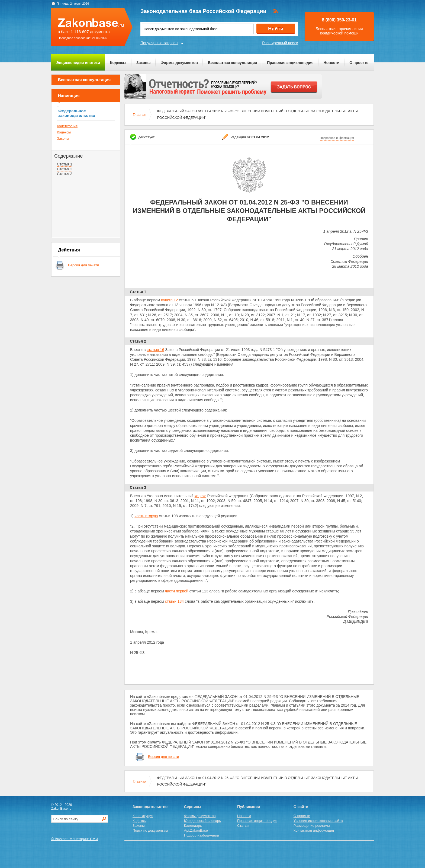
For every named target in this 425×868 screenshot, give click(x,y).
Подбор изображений (202, 835)
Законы (143, 63)
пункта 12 (169, 300)
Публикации (249, 807)
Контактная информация (314, 830)
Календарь (193, 826)
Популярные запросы (159, 43)
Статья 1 (65, 164)
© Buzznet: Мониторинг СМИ (75, 839)
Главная (139, 115)
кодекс (200, 496)
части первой (177, 591)
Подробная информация (337, 138)
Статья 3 (65, 174)
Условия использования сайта (318, 821)
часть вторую (146, 516)
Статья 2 (65, 169)
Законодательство (150, 807)
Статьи (243, 826)
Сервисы (193, 807)
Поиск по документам (150, 830)
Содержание (68, 156)
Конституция (67, 126)
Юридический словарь (202, 821)
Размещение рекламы (312, 826)
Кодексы (118, 63)
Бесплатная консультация (232, 63)
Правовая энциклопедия (290, 63)
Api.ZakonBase (196, 830)
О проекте (359, 63)
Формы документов (179, 63)
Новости (332, 63)
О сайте (301, 807)
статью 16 (155, 350)
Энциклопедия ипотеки (78, 63)
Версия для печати (83, 265)
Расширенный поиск (280, 43)
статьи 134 (175, 601)
